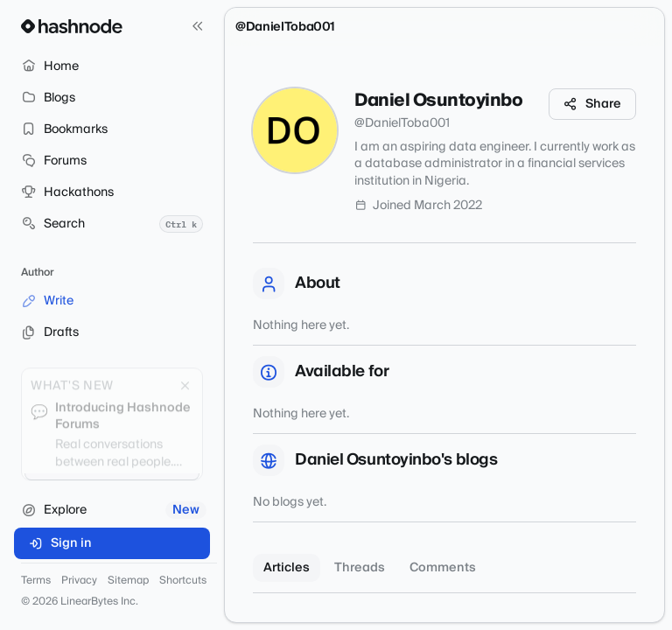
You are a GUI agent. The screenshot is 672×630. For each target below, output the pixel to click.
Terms (36, 581)
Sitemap (128, 581)
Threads (360, 568)
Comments (443, 568)
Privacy (79, 581)
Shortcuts (183, 581)
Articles (287, 568)
